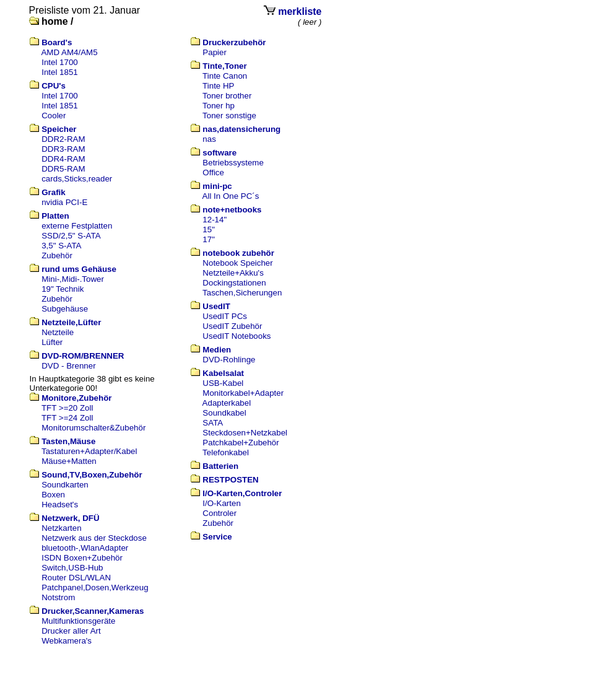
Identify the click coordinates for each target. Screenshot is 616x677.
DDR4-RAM (63, 159)
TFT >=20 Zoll (67, 408)
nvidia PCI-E (64, 202)
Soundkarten (65, 485)
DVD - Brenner (68, 366)
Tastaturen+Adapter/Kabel (89, 451)
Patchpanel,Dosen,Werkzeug (95, 587)
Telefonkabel (226, 452)
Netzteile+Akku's (233, 273)
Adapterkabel (227, 403)
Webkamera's (67, 641)
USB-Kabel (223, 383)
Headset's (60, 504)
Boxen (53, 495)
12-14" (215, 220)
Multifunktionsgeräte (78, 621)
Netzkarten (61, 528)
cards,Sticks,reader (77, 179)
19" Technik (63, 289)
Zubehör (57, 256)
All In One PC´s (231, 196)
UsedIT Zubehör (232, 326)
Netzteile (58, 332)
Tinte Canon (225, 76)
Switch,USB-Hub (72, 568)
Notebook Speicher (237, 263)
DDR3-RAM (63, 149)
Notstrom (58, 597)
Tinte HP (218, 86)
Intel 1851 (60, 72)
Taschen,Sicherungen (242, 293)
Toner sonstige (229, 116)
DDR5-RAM (63, 169)
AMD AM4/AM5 (69, 52)
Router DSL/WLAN (76, 578)
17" (209, 239)
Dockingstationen (234, 283)
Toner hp (219, 106)
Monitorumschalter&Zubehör (93, 428)
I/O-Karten (221, 503)
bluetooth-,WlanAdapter (85, 548)
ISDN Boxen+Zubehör (82, 558)
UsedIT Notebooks (236, 336)
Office (213, 173)
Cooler (54, 116)
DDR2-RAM (63, 139)
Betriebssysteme (233, 163)
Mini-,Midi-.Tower (73, 279)
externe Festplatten (77, 226)
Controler (219, 513)
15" (209, 229)
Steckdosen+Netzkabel (245, 433)
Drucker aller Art (71, 631)
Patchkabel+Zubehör (241, 443)
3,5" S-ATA (61, 246)
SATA (213, 423)
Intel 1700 (60, 62)
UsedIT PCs (225, 316)
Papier (215, 52)
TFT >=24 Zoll (67, 418)
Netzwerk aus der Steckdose (94, 538)
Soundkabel (224, 413)
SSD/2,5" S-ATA (71, 236)
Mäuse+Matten (69, 461)
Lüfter (52, 342)
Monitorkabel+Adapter (243, 393)
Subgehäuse (65, 309)
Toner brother (227, 96)
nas (209, 139)
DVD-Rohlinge (229, 360)
